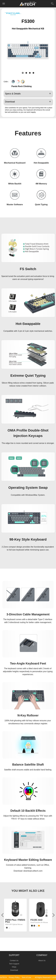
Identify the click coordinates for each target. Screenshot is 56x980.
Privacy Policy (14, 977)
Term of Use (26, 977)
